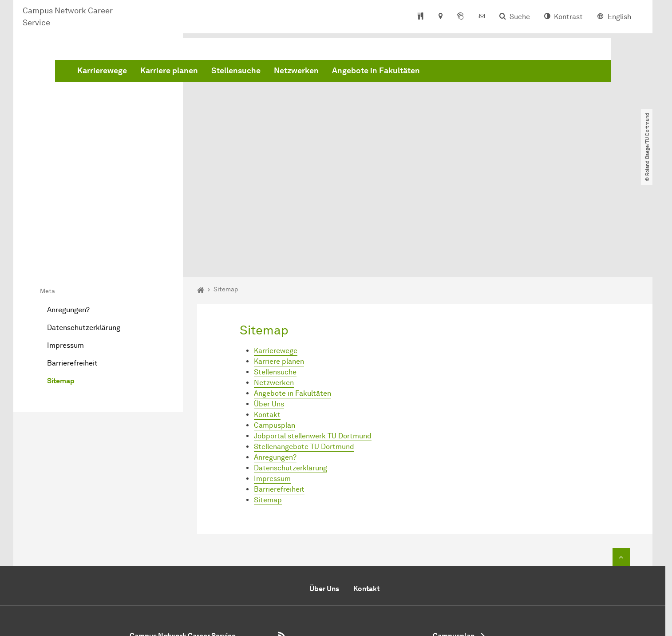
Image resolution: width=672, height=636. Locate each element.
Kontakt (267, 312)
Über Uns (269, 302)
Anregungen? (68, 208)
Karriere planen (304, 72)
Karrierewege (237, 72)
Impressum (65, 244)
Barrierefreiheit (72, 261)
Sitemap (61, 279)
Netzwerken (431, 72)
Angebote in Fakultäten (511, 72)
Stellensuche (371, 72)
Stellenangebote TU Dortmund (304, 344)
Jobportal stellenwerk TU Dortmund (313, 334)
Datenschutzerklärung (84, 226)
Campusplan (275, 323)
